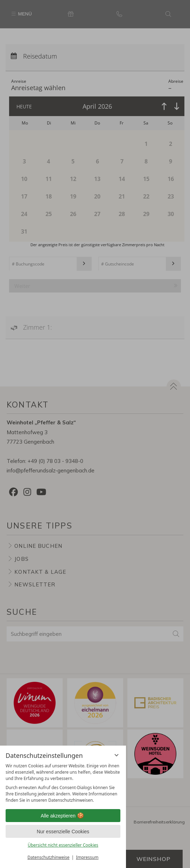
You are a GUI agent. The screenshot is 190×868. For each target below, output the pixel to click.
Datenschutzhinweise (49, 857)
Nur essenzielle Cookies (63, 832)
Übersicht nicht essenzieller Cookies (63, 845)
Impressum (87, 857)
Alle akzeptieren (63, 816)
